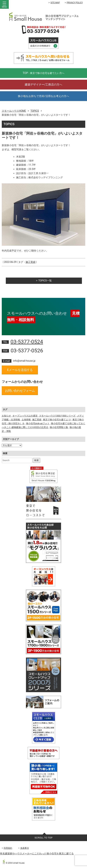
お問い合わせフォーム (20, 391)
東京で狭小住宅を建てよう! (57, 420)
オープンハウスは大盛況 (25, 416)
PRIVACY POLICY (75, 3)
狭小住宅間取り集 (59, 427)
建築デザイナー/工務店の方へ (44, 85)
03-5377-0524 (27, 342)
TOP (43, 73)
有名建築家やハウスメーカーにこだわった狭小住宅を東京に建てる (37, 853)
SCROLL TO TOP (44, 838)
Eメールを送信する (20, 370)
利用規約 (8, 848)
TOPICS (35, 111)
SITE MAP (55, 3)
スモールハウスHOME (14, 111)
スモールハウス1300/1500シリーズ (57, 416)
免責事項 (25, 848)
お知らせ (6, 416)
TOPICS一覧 (45, 281)
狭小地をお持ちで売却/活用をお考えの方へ (43, 96)
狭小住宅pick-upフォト (38, 423)
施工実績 (31, 262)
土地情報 (26, 420)
